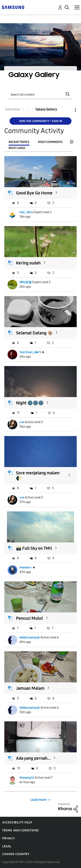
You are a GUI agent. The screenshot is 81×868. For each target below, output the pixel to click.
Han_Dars (26, 212)
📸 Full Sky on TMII (34, 548)
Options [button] (68, 110)
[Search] (41, 94)
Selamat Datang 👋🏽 (34, 333)
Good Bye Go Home (34, 193)
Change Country (16, 854)
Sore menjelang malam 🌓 (38, 476)
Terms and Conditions (21, 830)
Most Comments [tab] (50, 142)
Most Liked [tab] (17, 148)
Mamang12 (27, 778)
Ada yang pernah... (33, 758)
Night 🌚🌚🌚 (30, 403)
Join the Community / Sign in (40, 121)
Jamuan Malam (30, 688)
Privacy (8, 838)
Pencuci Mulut (29, 618)
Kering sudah (28, 263)
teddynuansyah (30, 637)
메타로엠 (25, 282)
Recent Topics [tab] (19, 142)
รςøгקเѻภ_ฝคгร (30, 352)
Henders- (26, 568)
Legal (7, 846)
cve (22, 422)
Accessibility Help (17, 822)
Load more (38, 800)
